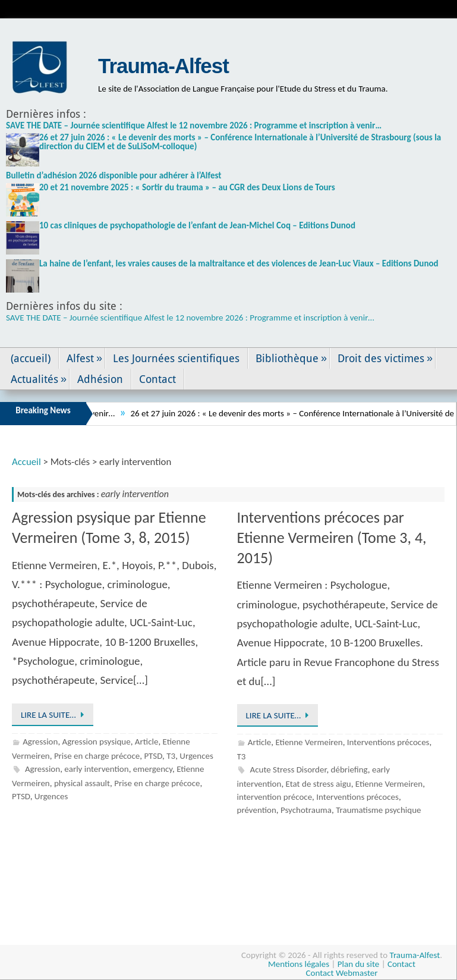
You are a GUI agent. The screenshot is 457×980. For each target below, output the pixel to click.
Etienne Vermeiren (309, 742)
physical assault (82, 783)
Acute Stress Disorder (288, 769)
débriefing (349, 769)
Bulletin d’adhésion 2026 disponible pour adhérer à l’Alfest (114, 175)
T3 (171, 756)
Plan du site (358, 964)
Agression (40, 742)
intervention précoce (275, 797)
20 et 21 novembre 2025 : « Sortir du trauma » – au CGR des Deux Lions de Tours (187, 187)
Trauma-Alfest (163, 66)
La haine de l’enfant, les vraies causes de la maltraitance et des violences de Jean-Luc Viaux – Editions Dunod (239, 263)
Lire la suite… (55, 715)
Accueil (26, 462)
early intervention (96, 769)
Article (147, 742)
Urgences (196, 756)
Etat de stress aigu (319, 784)
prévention (257, 810)
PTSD (153, 756)
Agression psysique (97, 742)
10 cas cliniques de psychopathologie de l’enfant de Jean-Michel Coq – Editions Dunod (197, 225)
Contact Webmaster (342, 973)
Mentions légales (299, 964)
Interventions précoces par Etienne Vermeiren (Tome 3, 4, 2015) (332, 538)
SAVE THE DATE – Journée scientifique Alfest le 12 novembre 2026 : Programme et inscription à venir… (194, 125)
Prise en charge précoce (97, 756)
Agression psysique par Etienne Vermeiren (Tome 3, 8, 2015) (109, 527)
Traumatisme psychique (378, 810)
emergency (153, 769)
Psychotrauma (306, 810)
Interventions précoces (388, 742)
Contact (401, 964)
